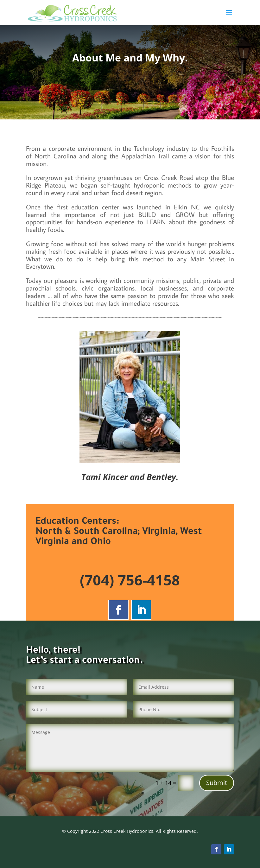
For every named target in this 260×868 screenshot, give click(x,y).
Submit (217, 783)
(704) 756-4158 (130, 580)
